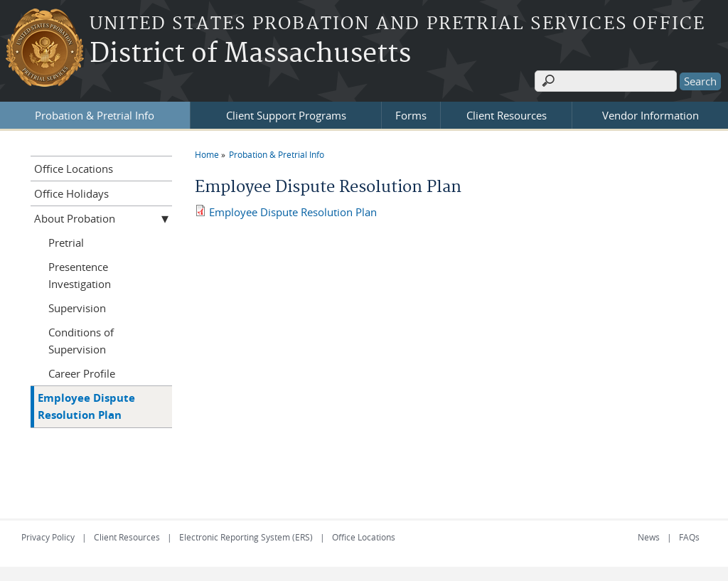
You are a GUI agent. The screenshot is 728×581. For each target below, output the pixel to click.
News (649, 537)
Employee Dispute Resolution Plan (293, 212)
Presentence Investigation (80, 275)
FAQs (689, 537)
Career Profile (82, 373)
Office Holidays (71, 193)
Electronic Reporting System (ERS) (246, 537)
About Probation (75, 218)
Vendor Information (651, 115)
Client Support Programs (286, 115)
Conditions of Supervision (81, 341)
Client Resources (507, 115)
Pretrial (66, 242)
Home (207, 154)
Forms (411, 115)
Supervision (77, 308)
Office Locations (74, 169)
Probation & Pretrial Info (95, 115)
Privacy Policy (48, 537)
